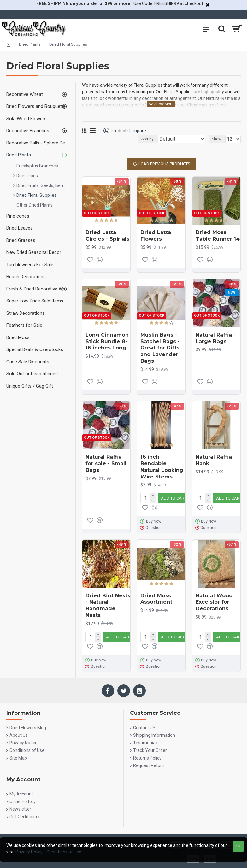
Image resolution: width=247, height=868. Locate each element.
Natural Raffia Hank (214, 460)
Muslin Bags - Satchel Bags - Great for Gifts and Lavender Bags (160, 348)
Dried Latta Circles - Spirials (107, 236)
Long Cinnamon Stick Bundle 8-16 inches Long (107, 341)
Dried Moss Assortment (156, 599)
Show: (217, 139)
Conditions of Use (64, 852)
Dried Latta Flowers (156, 236)
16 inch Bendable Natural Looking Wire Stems (162, 467)
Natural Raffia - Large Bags (216, 338)
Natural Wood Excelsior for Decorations (214, 602)
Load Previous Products (164, 164)
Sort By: (148, 139)
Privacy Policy (29, 852)
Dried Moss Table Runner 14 (218, 236)
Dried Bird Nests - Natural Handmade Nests (108, 605)
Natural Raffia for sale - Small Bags (106, 463)
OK (238, 846)
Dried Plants (30, 44)
